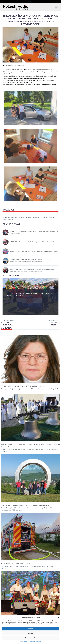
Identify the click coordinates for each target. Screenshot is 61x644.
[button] (58, 617)
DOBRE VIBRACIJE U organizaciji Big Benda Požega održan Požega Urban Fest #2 (32, 242)
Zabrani (31, 633)
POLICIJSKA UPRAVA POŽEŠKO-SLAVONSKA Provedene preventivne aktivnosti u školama (34, 251)
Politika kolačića (24, 642)
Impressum (38, 642)
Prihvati (30, 629)
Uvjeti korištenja (32, 642)
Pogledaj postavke (31, 638)
